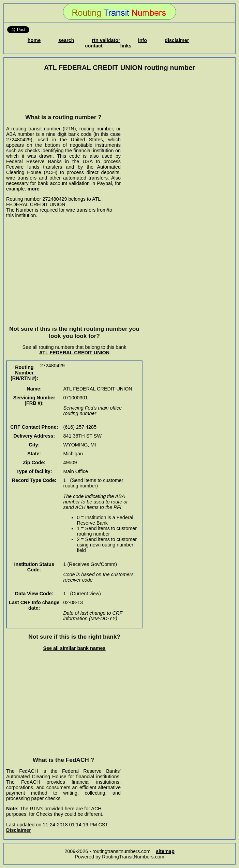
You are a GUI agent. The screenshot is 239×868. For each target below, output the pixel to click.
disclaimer (177, 40)
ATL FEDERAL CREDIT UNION (74, 353)
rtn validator (106, 40)
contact (94, 46)
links (126, 46)
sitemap (165, 851)
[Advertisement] (63, 93)
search (66, 40)
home (34, 40)
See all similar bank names (74, 648)
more (33, 189)
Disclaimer (19, 830)
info (143, 40)
